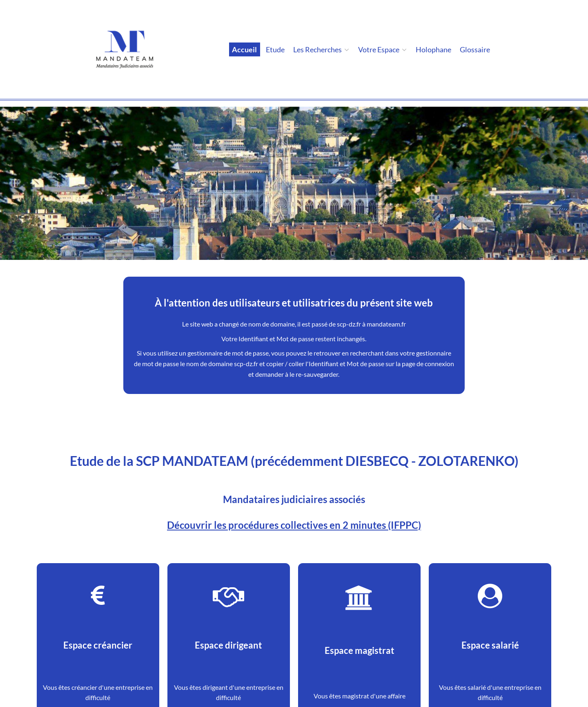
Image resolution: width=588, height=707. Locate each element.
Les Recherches (321, 49)
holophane (433, 49)
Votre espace (382, 49)
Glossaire (475, 49)
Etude (275, 49)
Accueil (244, 49)
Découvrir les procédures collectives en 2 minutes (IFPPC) (294, 525)
